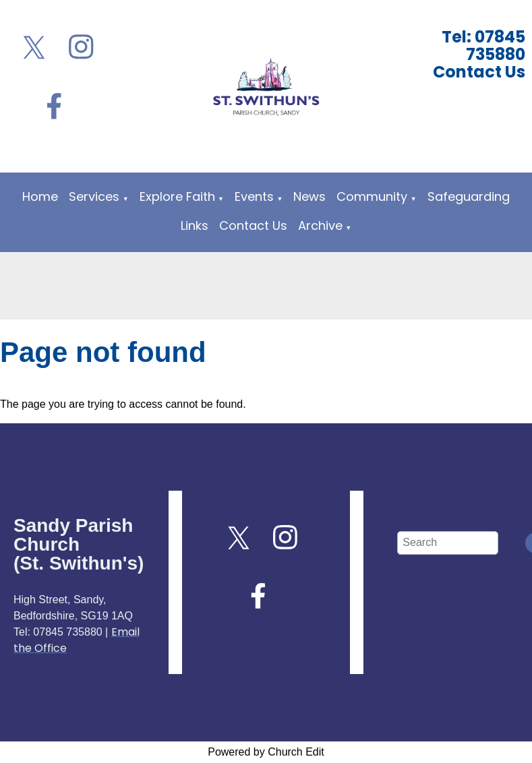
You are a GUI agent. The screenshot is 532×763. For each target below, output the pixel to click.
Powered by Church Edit (266, 752)
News (309, 196)
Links (195, 225)
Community (372, 196)
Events (254, 196)
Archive (320, 225)
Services (94, 196)
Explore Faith (177, 196)
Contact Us (253, 225)
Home (40, 196)
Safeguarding (469, 196)
